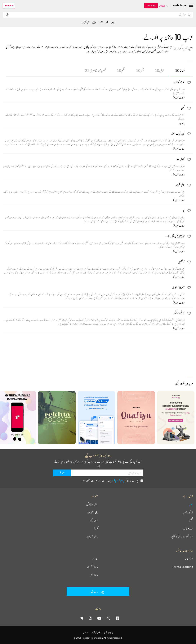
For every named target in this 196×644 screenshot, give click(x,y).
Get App (151, 5)
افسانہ (180, 70)
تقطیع (191, 520)
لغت (101, 22)
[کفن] (94, 113)
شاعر (113, 22)
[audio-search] (7, 15)
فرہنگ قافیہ (188, 512)
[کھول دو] (94, 164)
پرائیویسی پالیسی (118, 481)
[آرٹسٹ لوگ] (94, 318)
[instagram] (90, 618)
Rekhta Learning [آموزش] (182, 567)
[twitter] (108, 618)
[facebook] (117, 618)
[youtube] (99, 618)
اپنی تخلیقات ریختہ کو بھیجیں (182, 536)
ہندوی (95, 559)
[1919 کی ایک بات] (94, 241)
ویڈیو (94, 22)
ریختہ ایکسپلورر (92, 536)
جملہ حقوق (86, 632)
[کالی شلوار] (94, 190)
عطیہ (191, 504)
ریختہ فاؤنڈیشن (92, 504)
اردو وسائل (188, 528)
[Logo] (179, 6)
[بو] (94, 216)
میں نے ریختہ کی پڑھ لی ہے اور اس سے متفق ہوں (112, 481)
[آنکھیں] (94, 267)
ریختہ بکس (94, 575)
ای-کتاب (85, 22)
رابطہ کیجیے (94, 520)
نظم (121, 70)
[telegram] (81, 618)
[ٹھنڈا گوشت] (94, 87)
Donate (9, 5)
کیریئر (96, 528)
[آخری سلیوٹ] (94, 293)
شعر (140, 70)
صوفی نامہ (189, 559)
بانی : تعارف (93, 512)
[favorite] (189, 83)
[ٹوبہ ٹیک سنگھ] (94, 139)
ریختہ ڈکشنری (93, 567)
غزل (160, 70)
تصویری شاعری (96, 70)
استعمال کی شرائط (96, 632)
